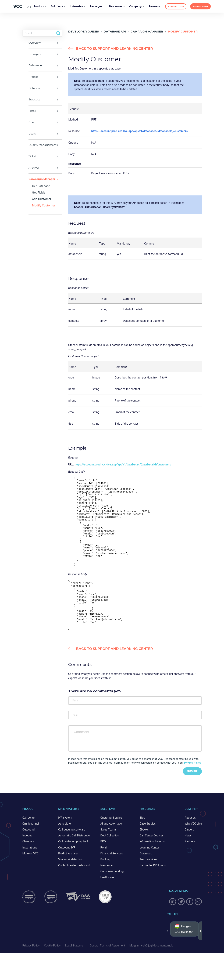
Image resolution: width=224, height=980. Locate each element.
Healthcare (107, 904)
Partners (190, 868)
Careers (189, 856)
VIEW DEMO (200, 7)
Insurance (106, 892)
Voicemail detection (70, 886)
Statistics (34, 100)
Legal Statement (75, 972)
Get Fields (39, 192)
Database (35, 88)
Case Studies (148, 850)
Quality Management (42, 145)
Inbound (27, 862)
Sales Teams (108, 856)
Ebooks (144, 856)
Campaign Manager (147, 32)
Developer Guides (83, 32)
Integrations (30, 874)
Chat (32, 122)
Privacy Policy (193, 789)
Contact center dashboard (74, 892)
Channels (28, 868)
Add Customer (42, 199)
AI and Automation (112, 850)
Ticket (32, 156)
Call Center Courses (152, 862)
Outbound (29, 856)
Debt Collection (110, 862)
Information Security (152, 868)
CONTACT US (176, 7)
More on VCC (30, 880)
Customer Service (111, 844)
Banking (105, 886)
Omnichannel (31, 850)
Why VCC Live (193, 850)
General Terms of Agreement (107, 972)
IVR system (65, 844)
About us (190, 844)
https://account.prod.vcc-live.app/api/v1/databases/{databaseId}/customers (139, 131)
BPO (103, 868)
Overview (35, 43)
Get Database (41, 186)
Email (32, 111)
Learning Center (149, 874)
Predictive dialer (68, 880)
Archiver (34, 168)
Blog (142, 844)
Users (32, 134)
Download (146, 880)
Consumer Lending (112, 898)
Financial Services (112, 880)
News (188, 862)
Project (33, 77)
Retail (104, 874)
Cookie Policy (52, 972)
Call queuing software (72, 856)
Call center (29, 844)
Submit (192, 798)
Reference (35, 66)
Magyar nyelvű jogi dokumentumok (151, 972)
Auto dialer (65, 850)
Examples (35, 54)
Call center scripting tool (73, 868)
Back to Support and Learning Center (114, 49)
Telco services (148, 886)
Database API (115, 32)
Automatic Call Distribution (75, 862)
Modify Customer (44, 205)
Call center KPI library (153, 892)
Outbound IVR (67, 874)
